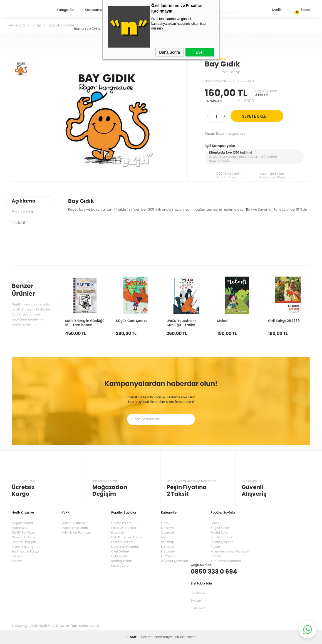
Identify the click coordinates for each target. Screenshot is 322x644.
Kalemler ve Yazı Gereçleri (231, 551)
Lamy (215, 523)
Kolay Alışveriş (22, 547)
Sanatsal (168, 547)
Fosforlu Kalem (122, 542)
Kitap (165, 523)
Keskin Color (120, 566)
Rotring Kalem (122, 561)
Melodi (223, 320)
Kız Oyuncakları (222, 537)
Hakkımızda (20, 528)
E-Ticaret (144, 637)
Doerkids (118, 532)
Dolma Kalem (121, 523)
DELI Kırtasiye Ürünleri (127, 537)
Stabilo (216, 556)
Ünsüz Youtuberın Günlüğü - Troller (181, 323)
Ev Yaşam (168, 556)
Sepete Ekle (262, 116)
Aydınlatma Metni (75, 528)
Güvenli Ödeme (24, 537)
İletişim (17, 556)
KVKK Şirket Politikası (76, 532)
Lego (165, 537)
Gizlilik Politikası (23, 532)
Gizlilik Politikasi (73, 523)
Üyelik (272, 10)
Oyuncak (168, 532)
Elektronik (168, 551)
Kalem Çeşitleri (222, 542)
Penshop (168, 542)
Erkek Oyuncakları (124, 528)
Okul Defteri (120, 551)
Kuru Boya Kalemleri (226, 561)
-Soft (132, 637)
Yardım (17, 561)
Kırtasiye (167, 528)
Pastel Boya (220, 532)
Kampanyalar (96, 10)
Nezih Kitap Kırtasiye (28, 10)
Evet (200, 52)
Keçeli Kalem (221, 528)
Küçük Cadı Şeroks (132, 320)
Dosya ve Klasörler (125, 547)
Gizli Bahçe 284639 (284, 320)
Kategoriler (66, 10)
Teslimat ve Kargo (25, 551)
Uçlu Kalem (120, 556)
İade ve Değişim (24, 542)
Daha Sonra (169, 52)
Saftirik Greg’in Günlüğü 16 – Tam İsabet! (85, 323)
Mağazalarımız (23, 523)
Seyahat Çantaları (174, 561)
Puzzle (215, 547)
